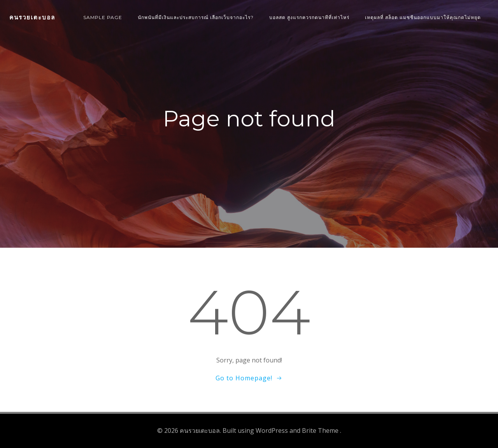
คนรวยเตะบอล (32, 17)
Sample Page (103, 17)
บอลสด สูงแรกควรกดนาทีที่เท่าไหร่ (309, 17)
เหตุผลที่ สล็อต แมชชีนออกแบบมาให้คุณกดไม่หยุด (423, 17)
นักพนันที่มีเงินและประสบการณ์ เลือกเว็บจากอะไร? (196, 17)
